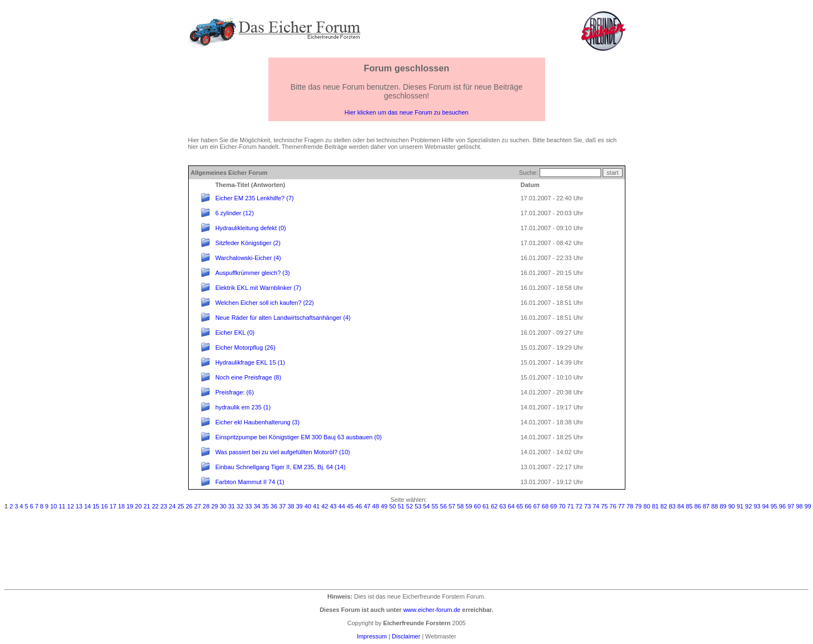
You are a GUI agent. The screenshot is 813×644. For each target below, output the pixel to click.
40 (308, 506)
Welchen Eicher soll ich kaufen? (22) (265, 303)
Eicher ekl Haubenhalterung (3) (257, 422)
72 (579, 506)
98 (799, 506)
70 (562, 506)
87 (706, 506)
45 (350, 506)
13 (79, 506)
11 (62, 506)
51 (401, 506)
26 (189, 506)
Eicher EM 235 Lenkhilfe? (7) (255, 198)
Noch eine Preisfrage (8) (248, 377)
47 (367, 506)
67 (537, 506)
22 (155, 506)
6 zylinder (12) (235, 213)
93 (757, 506)
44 (341, 506)
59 (469, 506)
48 (376, 506)
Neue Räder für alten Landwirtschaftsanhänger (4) (283, 318)
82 (664, 506)
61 (486, 506)
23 (164, 506)
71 (571, 506)
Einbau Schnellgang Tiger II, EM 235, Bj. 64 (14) (280, 467)
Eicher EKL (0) (235, 333)
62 (494, 506)
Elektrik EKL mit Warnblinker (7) (258, 288)
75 (604, 506)
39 (299, 506)
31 (231, 506)
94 (765, 506)
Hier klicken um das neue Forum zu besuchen (407, 112)
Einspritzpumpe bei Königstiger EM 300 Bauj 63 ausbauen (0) (299, 437)
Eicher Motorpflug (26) (245, 347)
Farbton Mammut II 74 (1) (250, 482)
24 (172, 506)
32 (240, 506)
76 (613, 506)
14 (87, 506)
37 (282, 506)
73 (587, 506)
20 (138, 506)
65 (520, 506)
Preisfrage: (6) (235, 392)
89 (723, 506)
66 (528, 506)
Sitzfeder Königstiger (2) (248, 243)
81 (655, 506)
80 (647, 506)
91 (740, 506)
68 (545, 506)
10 (54, 506)
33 (248, 506)
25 (180, 506)
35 (266, 506)
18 (121, 506)
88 (714, 506)
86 (697, 506)
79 (638, 506)
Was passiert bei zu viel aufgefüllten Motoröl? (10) (283, 452)
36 (274, 506)
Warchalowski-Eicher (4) (248, 258)
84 (681, 506)
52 (410, 506)
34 (257, 506)
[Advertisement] (407, 548)
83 (672, 506)
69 (553, 506)
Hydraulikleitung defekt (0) (251, 228)
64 (511, 506)
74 (596, 506)
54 (426, 506)
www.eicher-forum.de (432, 610)
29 (215, 506)
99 (808, 506)
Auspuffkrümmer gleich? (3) (253, 273)
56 (443, 506)
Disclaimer (406, 636)
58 (460, 506)
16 (105, 506)
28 (206, 506)
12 (70, 506)
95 (774, 506)
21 (147, 506)
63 (503, 506)
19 (130, 506)
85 (689, 506)
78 (630, 506)
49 (384, 506)
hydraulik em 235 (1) (243, 407)
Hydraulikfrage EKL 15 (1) (250, 362)
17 (113, 506)
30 (223, 506)
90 (732, 506)
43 (333, 506)
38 (291, 506)
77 (622, 506)
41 (316, 506)
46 (359, 506)
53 (418, 506)
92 (748, 506)
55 (435, 506)
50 (392, 506)
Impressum (372, 636)
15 (96, 506)
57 (452, 506)
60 (477, 506)
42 (325, 506)
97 (791, 506)
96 (783, 506)
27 (198, 506)
